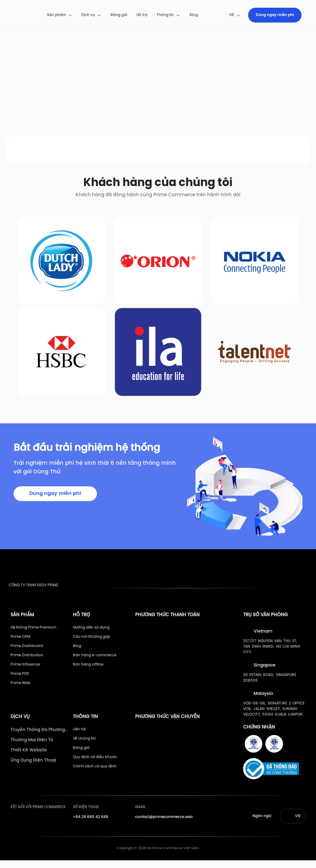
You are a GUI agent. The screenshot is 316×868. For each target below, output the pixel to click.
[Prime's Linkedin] (37, 827)
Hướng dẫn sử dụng (91, 635)
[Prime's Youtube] (26, 827)
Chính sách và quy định (95, 774)
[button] (293, 824)
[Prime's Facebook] (14, 827)
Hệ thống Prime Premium (33, 635)
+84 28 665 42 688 (91, 825)
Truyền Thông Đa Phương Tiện (38, 738)
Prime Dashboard (27, 654)
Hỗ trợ (142, 15)
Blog (194, 15)
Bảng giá (119, 15)
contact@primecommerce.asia (164, 825)
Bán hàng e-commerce (95, 663)
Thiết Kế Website (29, 758)
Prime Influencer (25, 672)
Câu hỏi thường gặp (91, 644)
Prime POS (20, 681)
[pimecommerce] (25, 15)
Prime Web (20, 691)
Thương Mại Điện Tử (32, 748)
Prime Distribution (27, 663)
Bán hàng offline (88, 672)
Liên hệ (79, 737)
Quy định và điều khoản (95, 765)
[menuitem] (60, 15)
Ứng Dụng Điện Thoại (33, 768)
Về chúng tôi (84, 746)
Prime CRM (21, 644)
